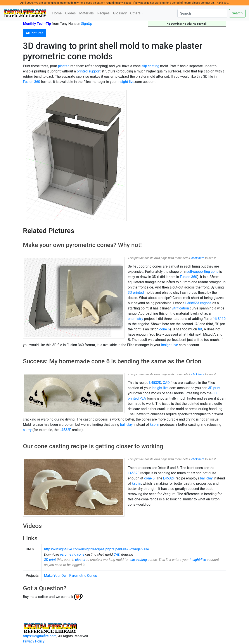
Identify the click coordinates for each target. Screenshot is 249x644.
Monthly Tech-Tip (37, 24)
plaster (63, 66)
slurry (27, 430)
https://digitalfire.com (40, 636)
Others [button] (135, 13)
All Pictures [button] (35, 33)
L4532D (155, 383)
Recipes (103, 13)
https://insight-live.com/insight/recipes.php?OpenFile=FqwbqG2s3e (97, 549)
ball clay (126, 425)
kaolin (155, 425)
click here (198, 258)
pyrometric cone (72, 554)
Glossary (120, 13)
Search (237, 13)
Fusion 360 (32, 82)
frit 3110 (219, 319)
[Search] (202, 13)
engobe (206, 303)
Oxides (70, 13)
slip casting (150, 66)
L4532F (65, 430)
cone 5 (149, 478)
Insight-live (126, 82)
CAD (166, 383)
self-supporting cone (202, 272)
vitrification (180, 308)
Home (57, 13)
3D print (214, 388)
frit (200, 329)
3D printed (136, 293)
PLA (143, 398)
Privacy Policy (34, 641)
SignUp (87, 24)
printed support (89, 71)
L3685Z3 (192, 303)
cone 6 (164, 329)
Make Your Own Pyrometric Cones (71, 576)
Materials (87, 13)
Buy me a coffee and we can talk (48, 597)
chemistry (135, 319)
